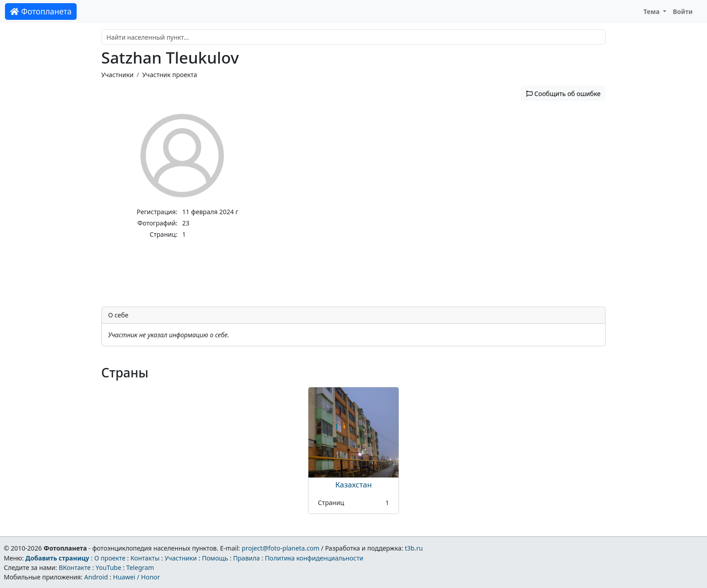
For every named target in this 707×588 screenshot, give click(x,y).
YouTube (108, 567)
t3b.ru (414, 548)
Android (96, 577)
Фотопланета (41, 11)
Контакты (145, 558)
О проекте (110, 558)
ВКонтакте (75, 567)
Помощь (215, 558)
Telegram (140, 567)
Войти (683, 11)
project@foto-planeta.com (280, 548)
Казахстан (353, 485)
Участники (118, 75)
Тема (652, 11)
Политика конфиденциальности (314, 558)
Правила (246, 558)
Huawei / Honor (136, 577)
